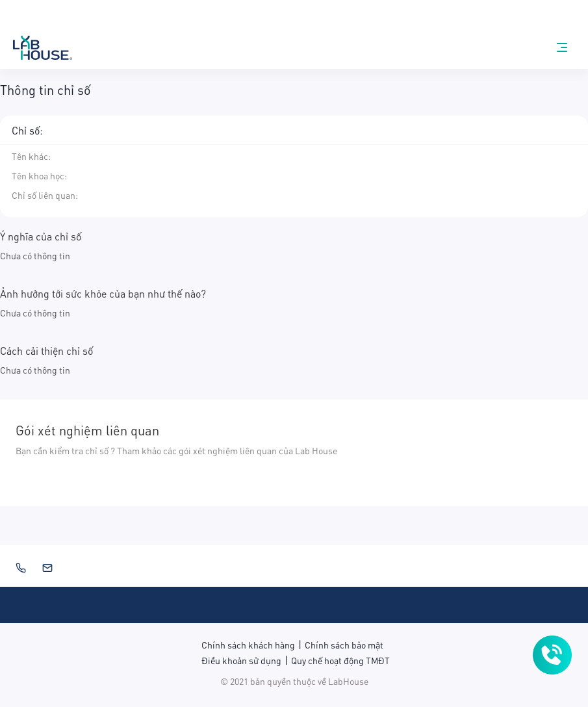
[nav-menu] (562, 47)
